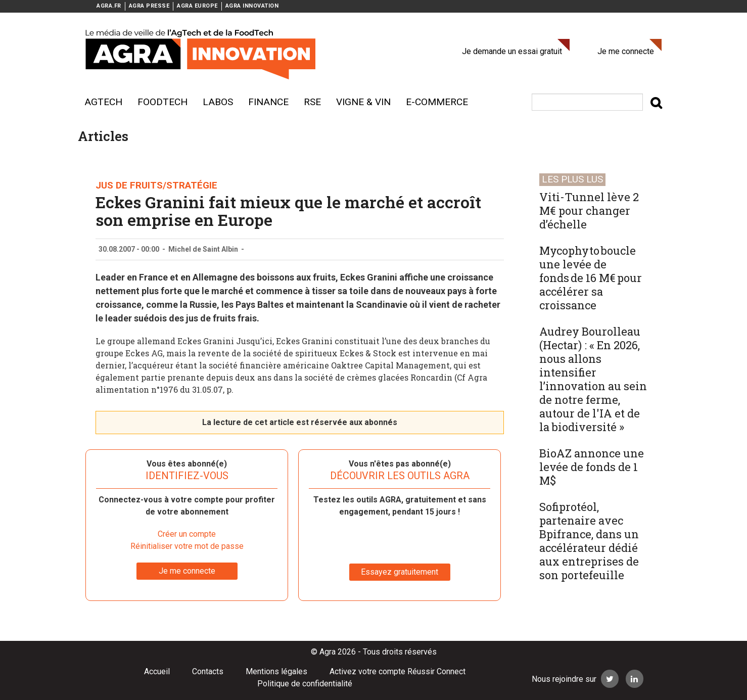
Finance (268, 102)
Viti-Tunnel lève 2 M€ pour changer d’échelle (589, 211)
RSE (312, 102)
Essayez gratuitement (400, 572)
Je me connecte (626, 51)
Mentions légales (276, 671)
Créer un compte (187, 534)
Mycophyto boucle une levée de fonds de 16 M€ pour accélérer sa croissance (591, 278)
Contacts (208, 671)
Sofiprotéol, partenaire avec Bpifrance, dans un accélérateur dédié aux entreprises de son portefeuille (589, 541)
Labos (218, 102)
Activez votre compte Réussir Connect (398, 671)
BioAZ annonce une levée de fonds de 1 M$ (592, 467)
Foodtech (162, 102)
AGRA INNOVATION (252, 6)
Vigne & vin (363, 102)
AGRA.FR (109, 6)
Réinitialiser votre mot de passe (187, 546)
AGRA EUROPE (197, 6)
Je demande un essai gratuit (512, 51)
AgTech (103, 102)
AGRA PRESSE (149, 6)
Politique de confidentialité (305, 684)
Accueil (157, 671)
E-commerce (437, 102)
